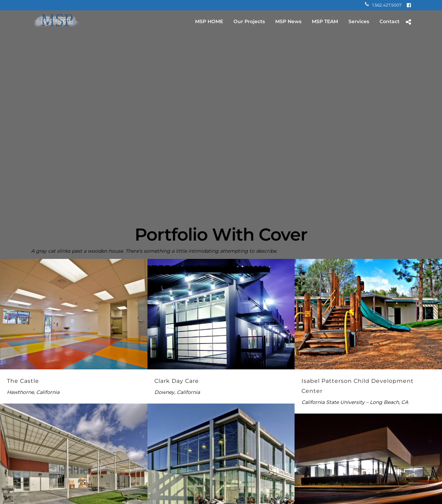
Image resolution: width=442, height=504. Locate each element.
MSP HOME (209, 21)
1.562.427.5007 (383, 5)
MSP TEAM (325, 21)
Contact (390, 21)
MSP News (288, 21)
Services (359, 21)
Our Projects (249, 21)
